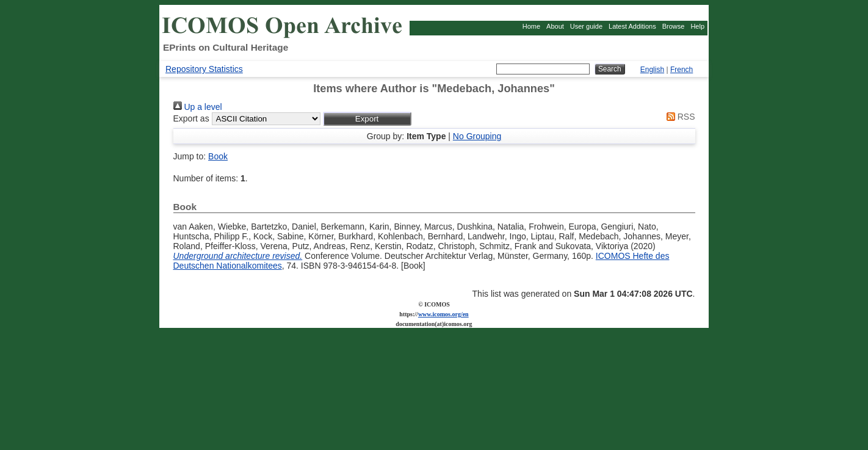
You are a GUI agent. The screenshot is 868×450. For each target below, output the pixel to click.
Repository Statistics (204, 69)
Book (218, 156)
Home (531, 26)
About (555, 26)
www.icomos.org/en (443, 314)
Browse (674, 26)
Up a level (198, 107)
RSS (679, 117)
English (652, 70)
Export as (191, 118)
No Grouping (477, 136)
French (682, 70)
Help (697, 26)
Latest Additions (632, 26)
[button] (367, 119)
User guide (586, 26)
